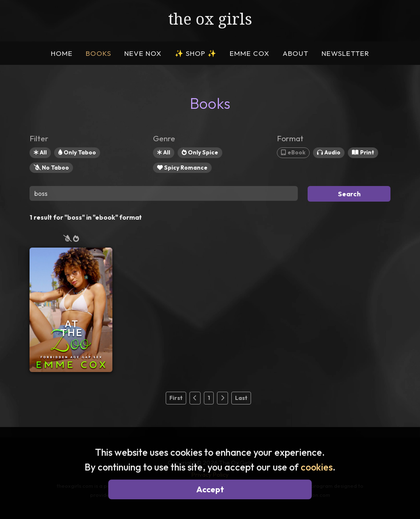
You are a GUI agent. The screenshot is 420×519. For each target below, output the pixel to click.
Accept (210, 489)
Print (363, 152)
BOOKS (98, 53)
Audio (329, 152)
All (40, 152)
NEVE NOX (143, 53)
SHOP (196, 53)
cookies (317, 467)
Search (349, 194)
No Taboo (51, 168)
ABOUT (296, 53)
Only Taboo (77, 152)
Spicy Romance (182, 168)
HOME (62, 53)
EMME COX (250, 53)
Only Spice (200, 152)
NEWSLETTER (345, 53)
